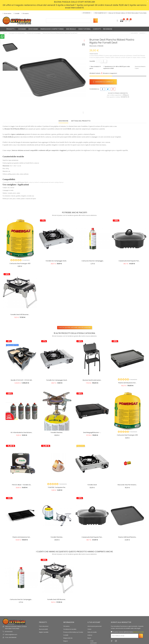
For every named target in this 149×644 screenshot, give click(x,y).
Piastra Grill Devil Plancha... (127, 537)
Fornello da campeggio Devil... (56, 261)
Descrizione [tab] (63, 121)
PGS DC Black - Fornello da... (22, 485)
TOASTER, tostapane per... (57, 487)
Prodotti (11, 29)
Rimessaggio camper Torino (52, 29)
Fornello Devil (92, 485)
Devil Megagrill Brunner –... (92, 432)
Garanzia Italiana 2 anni (140, 67)
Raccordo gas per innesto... (127, 485)
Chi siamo (25, 13)
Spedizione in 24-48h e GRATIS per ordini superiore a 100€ (117, 67)
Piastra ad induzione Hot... (127, 383)
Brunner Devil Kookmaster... (92, 380)
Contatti (16, 13)
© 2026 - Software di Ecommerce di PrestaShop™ (18, 632)
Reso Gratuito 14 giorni (95, 67)
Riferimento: (93, 46)
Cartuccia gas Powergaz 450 (20, 263)
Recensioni (108, 29)
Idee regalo (71, 29)
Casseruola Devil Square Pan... (129, 261)
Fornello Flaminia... (57, 432)
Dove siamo (7, 13)
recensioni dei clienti (11, 623)
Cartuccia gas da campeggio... (93, 261)
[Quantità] (98, 61)
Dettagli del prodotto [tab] (81, 121)
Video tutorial (84, 29)
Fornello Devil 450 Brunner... (20, 314)
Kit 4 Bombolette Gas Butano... (22, 432)
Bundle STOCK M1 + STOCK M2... (22, 380)
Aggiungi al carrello (103, 82)
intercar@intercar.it (100, 13)
